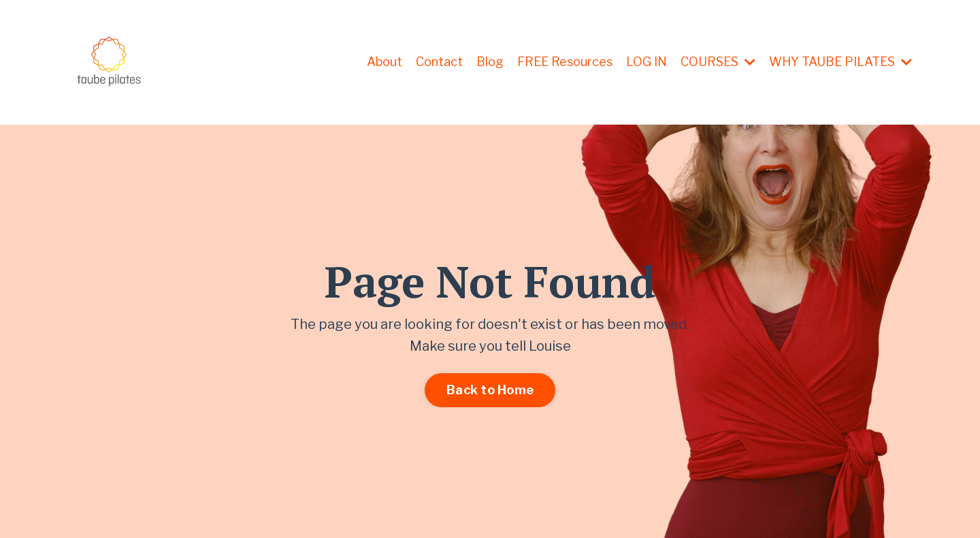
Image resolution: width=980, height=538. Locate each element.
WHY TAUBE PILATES (840, 62)
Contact (439, 62)
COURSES (718, 62)
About (385, 62)
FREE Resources (565, 62)
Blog (490, 62)
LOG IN (647, 62)
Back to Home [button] (490, 390)
